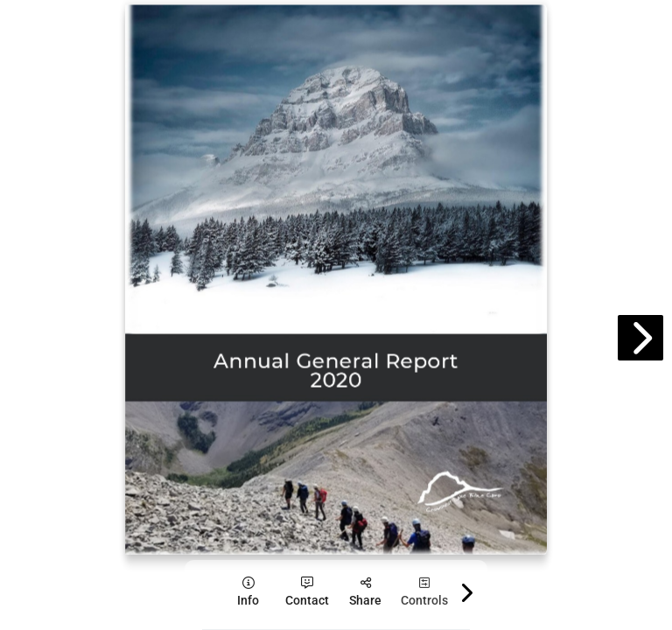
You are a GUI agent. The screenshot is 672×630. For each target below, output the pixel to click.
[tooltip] (248, 592)
